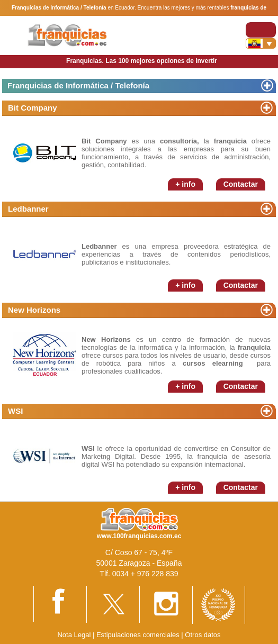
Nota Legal (74, 635)
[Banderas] (261, 43)
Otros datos (203, 635)
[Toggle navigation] (261, 30)
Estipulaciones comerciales (139, 635)
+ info (185, 184)
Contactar (241, 184)
